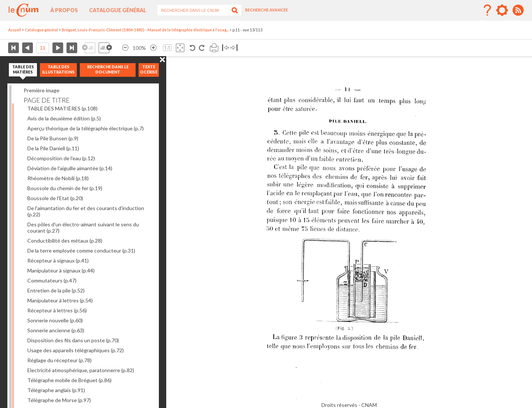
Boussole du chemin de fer (65, 188)
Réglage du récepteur (59, 360)
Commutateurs (52, 280)
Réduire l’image (125, 48)
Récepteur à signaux (58, 260)
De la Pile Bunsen (53, 138)
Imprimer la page (214, 48)
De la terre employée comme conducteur (81, 251)
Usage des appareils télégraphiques (76, 350)
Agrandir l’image (153, 48)
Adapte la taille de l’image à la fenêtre (180, 48)
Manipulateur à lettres (60, 300)
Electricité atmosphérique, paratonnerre (81, 370)
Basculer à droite (234, 48)
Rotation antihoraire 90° (193, 48)
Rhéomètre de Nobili (58, 178)
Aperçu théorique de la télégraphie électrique (86, 128)
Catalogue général (118, 10)
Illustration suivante (105, 48)
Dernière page (72, 48)
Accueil (15, 30)
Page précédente (28, 48)
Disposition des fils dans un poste (73, 340)
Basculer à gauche (226, 48)
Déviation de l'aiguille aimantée (70, 168)
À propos (64, 10)
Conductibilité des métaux (65, 241)
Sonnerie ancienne (56, 330)
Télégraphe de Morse (59, 400)
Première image (42, 90)
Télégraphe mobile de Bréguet (69, 380)
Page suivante (58, 48)
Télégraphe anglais (56, 390)
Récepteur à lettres (57, 310)
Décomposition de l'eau (61, 158)
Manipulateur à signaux (61, 270)
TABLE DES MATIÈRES (62, 108)
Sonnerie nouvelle (55, 320)
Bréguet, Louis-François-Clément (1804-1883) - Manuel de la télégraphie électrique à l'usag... (145, 30)
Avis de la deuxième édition (64, 118)
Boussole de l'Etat (55, 198)
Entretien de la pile (56, 290)
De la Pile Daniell (53, 148)
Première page (13, 48)
